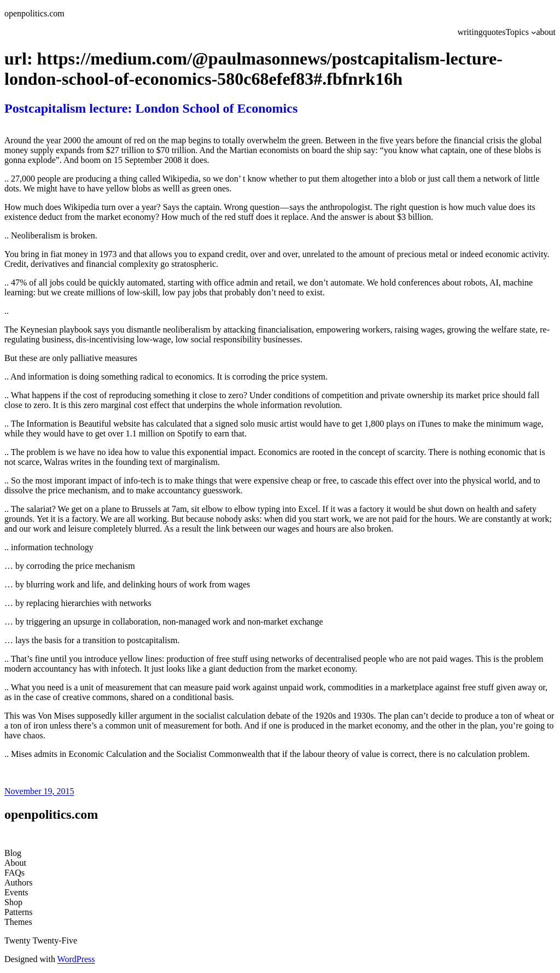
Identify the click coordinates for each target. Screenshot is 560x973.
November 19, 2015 (39, 791)
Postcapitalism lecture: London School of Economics (151, 108)
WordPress (76, 959)
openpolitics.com (34, 13)
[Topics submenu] (534, 32)
